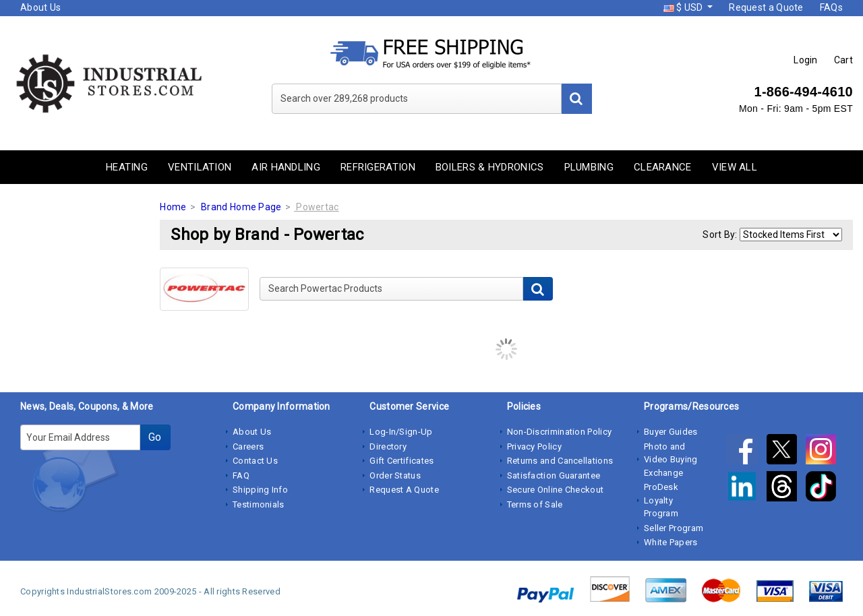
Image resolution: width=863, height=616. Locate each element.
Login (806, 60)
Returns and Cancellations (560, 461)
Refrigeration (378, 167)
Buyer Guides (671, 432)
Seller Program (674, 528)
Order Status (395, 475)
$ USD (684, 7)
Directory (388, 446)
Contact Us (255, 461)
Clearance (663, 167)
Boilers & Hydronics (490, 167)
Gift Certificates (401, 461)
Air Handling (286, 167)
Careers (248, 446)
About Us (40, 7)
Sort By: (720, 235)
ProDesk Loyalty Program (661, 500)
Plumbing (589, 167)
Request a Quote (766, 7)
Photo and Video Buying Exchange (671, 460)
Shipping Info (260, 490)
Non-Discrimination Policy (560, 432)
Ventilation (200, 167)
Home (173, 207)
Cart (843, 60)
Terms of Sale (535, 504)
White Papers (671, 542)
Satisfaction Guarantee (554, 475)
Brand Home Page (241, 207)
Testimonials (259, 504)
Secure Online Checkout (556, 490)
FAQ (241, 475)
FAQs (831, 7)
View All (735, 167)
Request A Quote (404, 490)
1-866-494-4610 (803, 92)
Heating (127, 167)
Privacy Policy (534, 446)
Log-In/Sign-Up (401, 432)
